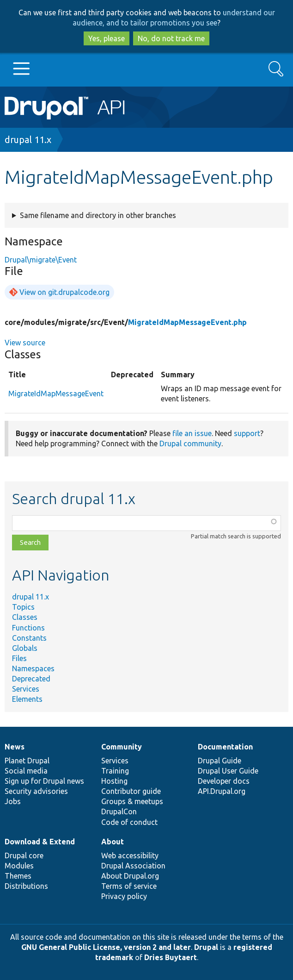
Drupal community (190, 443)
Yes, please (107, 38)
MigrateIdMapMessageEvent (56, 393)
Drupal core (24, 855)
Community (122, 747)
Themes (18, 876)
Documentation (225, 747)
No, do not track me (171, 38)
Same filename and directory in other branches (98, 215)
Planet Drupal (27, 761)
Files (19, 658)
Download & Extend (40, 842)
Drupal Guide (220, 761)
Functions (28, 628)
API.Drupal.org (222, 791)
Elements (27, 699)
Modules (19, 866)
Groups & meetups (132, 801)
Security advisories (36, 791)
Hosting (114, 781)
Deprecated (31, 679)
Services (26, 689)
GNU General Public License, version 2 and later (106, 947)
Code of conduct (129, 822)
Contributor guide (131, 791)
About (113, 842)
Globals (25, 648)
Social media (26, 771)
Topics (23, 607)
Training (115, 771)
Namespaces (33, 668)
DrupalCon (119, 811)
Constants (29, 638)
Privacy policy (124, 896)
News (15, 747)
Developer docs (224, 781)
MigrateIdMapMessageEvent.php (187, 322)
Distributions (26, 886)
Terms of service (129, 886)
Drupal (206, 947)
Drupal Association (133, 866)
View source (25, 343)
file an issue (192, 433)
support (247, 433)
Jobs (13, 801)
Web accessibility (130, 855)
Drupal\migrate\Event (41, 260)
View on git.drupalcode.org (64, 292)
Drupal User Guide (228, 771)
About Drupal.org (130, 876)
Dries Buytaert (171, 957)
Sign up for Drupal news (44, 781)
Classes (25, 617)
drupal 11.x (28, 140)
